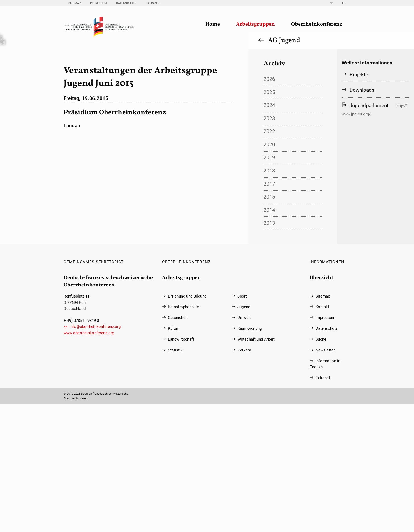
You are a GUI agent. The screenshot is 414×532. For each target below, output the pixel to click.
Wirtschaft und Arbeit (256, 467)
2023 (269, 246)
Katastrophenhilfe (184, 435)
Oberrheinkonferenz (317, 24)
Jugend (244, 435)
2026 (269, 207)
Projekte (359, 202)
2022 (269, 259)
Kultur (173, 456)
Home (213, 24)
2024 (269, 233)
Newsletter (325, 478)
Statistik (175, 478)
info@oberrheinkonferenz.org (95, 455)
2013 (269, 351)
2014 (269, 338)
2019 (269, 285)
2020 (269, 272)
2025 (269, 220)
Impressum (98, 3)
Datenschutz (126, 3)
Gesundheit (178, 446)
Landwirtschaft (181, 467)
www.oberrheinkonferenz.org (89, 461)
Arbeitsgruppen (255, 24)
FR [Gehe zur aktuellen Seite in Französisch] (344, 3)
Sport (242, 424)
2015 (269, 325)
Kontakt (322, 435)
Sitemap (75, 3)
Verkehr (244, 478)
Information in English (325, 492)
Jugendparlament (369, 233)
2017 (269, 312)
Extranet (153, 3)
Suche (321, 467)
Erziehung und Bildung (187, 424)
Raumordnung (250, 456)
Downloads (362, 217)
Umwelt (244, 446)
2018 (269, 298)
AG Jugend (284, 168)
